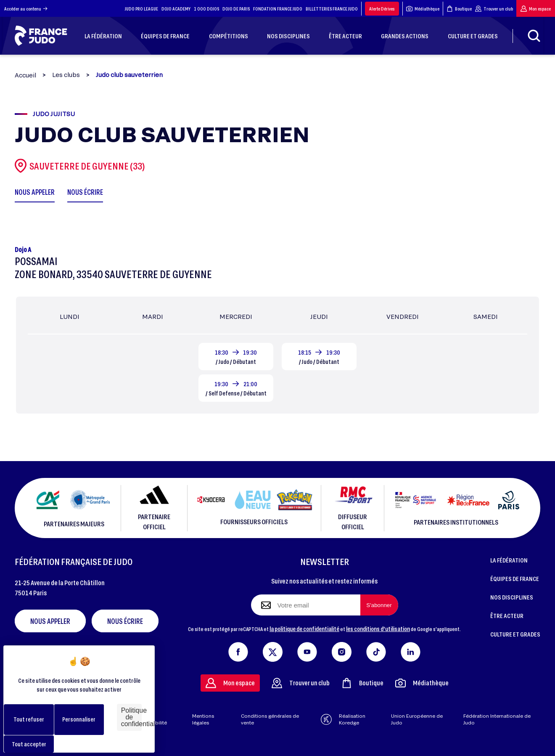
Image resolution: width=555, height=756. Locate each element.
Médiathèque (423, 9)
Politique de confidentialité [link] (131, 717)
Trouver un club (494, 9)
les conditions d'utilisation (378, 629)
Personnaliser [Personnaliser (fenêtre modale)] (79, 719)
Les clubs (66, 75)
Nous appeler (50, 621)
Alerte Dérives (382, 9)
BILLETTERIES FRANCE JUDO (332, 9)
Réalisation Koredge (343, 719)
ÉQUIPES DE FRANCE (515, 578)
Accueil (25, 75)
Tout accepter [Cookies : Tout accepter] (29, 744)
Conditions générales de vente (270, 719)
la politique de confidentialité (304, 629)
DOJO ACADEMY (176, 9)
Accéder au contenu (26, 9)
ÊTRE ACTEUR (507, 615)
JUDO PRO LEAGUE (141, 9)
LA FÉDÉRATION (509, 560)
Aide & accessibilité (152, 719)
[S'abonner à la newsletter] (379, 605)
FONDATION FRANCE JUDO (278, 9)
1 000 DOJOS (206, 9)
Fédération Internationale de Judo (497, 719)
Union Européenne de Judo (417, 719)
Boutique (459, 9)
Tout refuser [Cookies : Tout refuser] (29, 719)
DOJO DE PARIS (236, 9)
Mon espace (536, 9)
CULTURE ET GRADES (515, 634)
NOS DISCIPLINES (512, 597)
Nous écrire (125, 621)
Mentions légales (203, 719)
